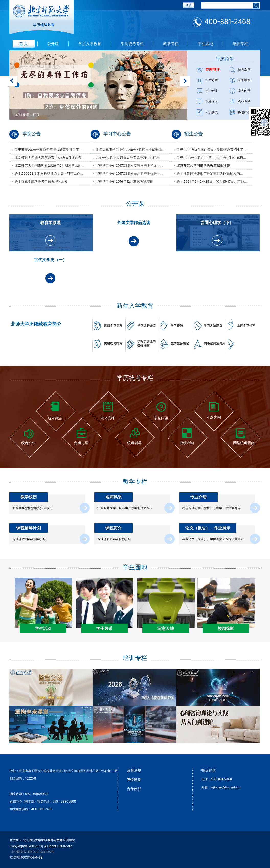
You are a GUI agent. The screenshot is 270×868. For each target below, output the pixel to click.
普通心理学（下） (217, 222)
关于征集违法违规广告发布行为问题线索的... (210, 173)
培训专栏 (240, 44)
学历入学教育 (90, 44)
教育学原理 (50, 222)
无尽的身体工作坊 (27, 114)
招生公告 (194, 134)
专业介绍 (198, 497)
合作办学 (244, 101)
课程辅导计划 (29, 528)
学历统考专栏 (132, 44)
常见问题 (244, 91)
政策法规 (134, 770)
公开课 (53, 44)
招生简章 (211, 80)
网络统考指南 (113, 343)
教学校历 (29, 497)
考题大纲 (214, 417)
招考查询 (244, 69)
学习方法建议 (213, 325)
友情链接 (134, 779)
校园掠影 (226, 628)
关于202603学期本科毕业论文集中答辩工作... (49, 173)
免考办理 (81, 443)
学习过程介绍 (147, 325)
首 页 (24, 44)
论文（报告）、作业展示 (208, 528)
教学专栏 (171, 44)
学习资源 (177, 325)
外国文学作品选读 (134, 222)
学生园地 (206, 44)
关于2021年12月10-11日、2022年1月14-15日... (211, 158)
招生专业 (211, 91)
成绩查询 (187, 443)
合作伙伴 (134, 789)
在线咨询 (211, 101)
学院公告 (31, 134)
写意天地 (166, 628)
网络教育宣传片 (215, 343)
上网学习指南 (246, 325)
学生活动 (43, 628)
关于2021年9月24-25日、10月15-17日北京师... (212, 181)
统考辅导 (134, 443)
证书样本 (244, 80)
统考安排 (108, 418)
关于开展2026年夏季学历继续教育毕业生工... (48, 150)
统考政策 (55, 418)
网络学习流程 (113, 325)
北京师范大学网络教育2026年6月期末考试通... (49, 165)
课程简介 (114, 528)
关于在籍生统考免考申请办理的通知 (41, 181)
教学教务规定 (180, 343)
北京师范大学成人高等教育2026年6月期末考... (49, 158)
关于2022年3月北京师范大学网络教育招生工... (211, 150)
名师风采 (114, 497)
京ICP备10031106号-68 (26, 857)
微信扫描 (244, 112)
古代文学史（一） (50, 260)
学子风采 (104, 628)
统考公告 (29, 443)
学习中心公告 (117, 134)
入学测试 (211, 112)
